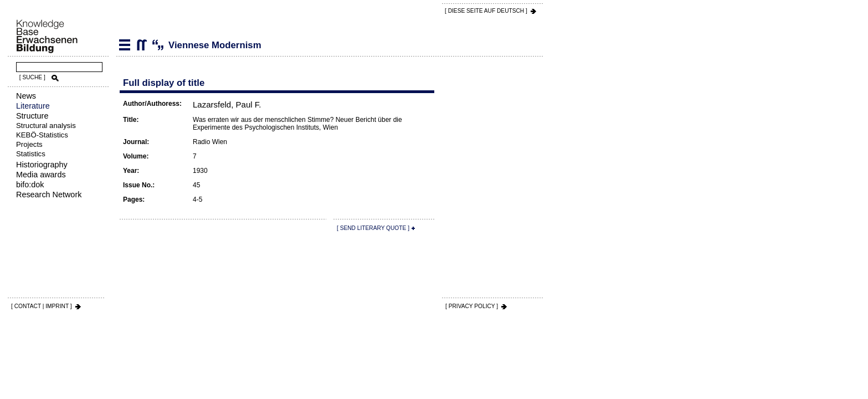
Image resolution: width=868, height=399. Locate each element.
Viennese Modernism (141, 45)
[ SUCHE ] (32, 77)
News (26, 96)
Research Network (49, 195)
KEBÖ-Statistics (42, 135)
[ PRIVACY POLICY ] (472, 306)
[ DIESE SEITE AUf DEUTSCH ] (486, 11)
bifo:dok (30, 185)
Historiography (42, 165)
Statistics (31, 154)
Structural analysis (46, 126)
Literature (33, 106)
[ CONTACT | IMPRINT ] (42, 306)
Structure (32, 116)
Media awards (41, 175)
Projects (29, 144)
